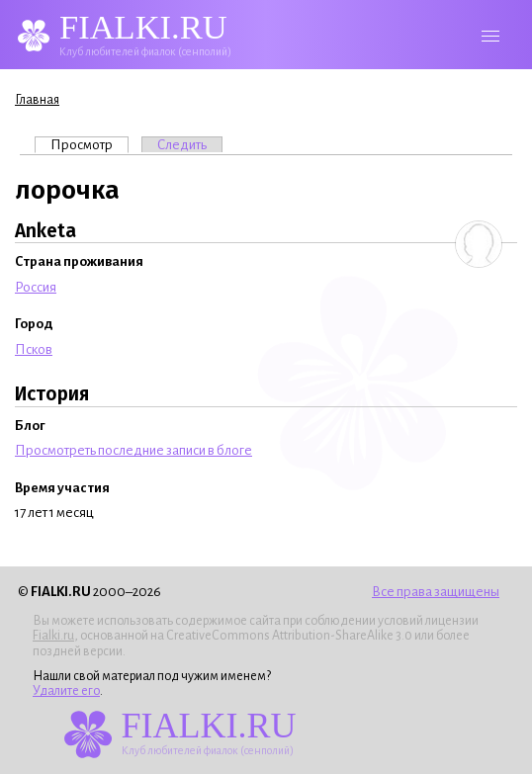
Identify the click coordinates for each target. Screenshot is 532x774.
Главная (37, 100)
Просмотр (89, 144)
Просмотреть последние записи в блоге (133, 450)
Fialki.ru (53, 636)
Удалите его (66, 691)
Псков (34, 349)
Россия (36, 287)
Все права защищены (436, 592)
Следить (182, 145)
